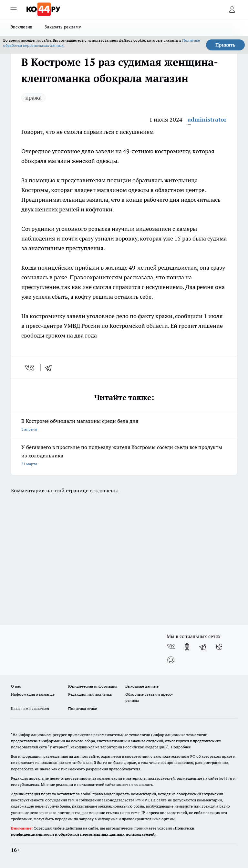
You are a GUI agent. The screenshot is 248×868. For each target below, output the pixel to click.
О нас (16, 686)
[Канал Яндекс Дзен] (219, 647)
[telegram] (50, 368)
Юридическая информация (93, 686)
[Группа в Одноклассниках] (187, 647)
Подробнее (181, 747)
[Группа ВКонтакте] (171, 647)
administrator (207, 119)
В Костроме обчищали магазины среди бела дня (124, 426)
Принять (225, 45)
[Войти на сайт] (232, 9)
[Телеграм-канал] (203, 647)
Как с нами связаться (30, 708)
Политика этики (83, 708)
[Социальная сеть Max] (171, 660)
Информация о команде (33, 694)
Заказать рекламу (63, 27)
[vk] (30, 368)
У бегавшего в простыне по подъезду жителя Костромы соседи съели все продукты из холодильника (124, 456)
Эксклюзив (21, 27)
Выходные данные (142, 686)
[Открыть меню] (14, 9)
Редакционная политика (90, 694)
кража (33, 97)
